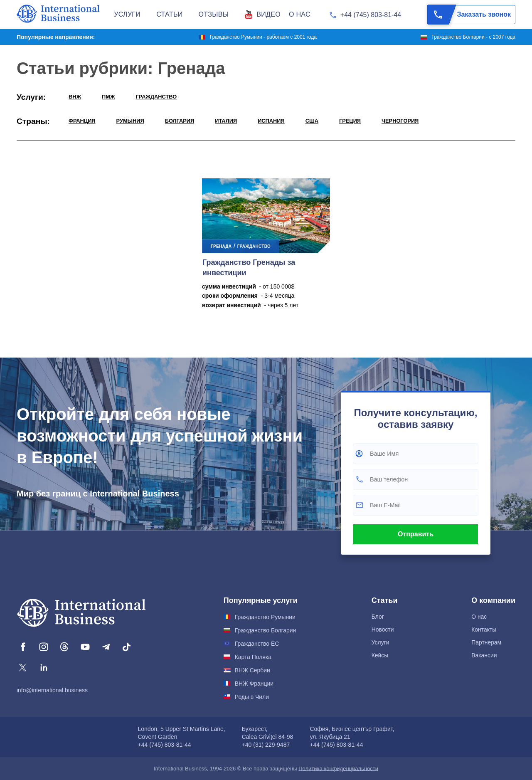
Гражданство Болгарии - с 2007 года (473, 37)
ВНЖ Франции (254, 684)
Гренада (221, 246)
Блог (378, 617)
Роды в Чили (252, 697)
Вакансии (484, 655)
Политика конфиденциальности (338, 769)
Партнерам (486, 642)
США (312, 121)
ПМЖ (108, 97)
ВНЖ (75, 97)
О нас (479, 617)
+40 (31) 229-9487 (266, 745)
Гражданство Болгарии (265, 630)
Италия (226, 121)
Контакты (484, 629)
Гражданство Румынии (265, 617)
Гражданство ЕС (257, 644)
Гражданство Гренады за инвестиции (249, 268)
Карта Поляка (253, 657)
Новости (383, 629)
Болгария (180, 121)
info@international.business (52, 690)
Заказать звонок (469, 15)
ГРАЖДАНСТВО (156, 97)
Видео (268, 14)
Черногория (400, 121)
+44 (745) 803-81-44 (371, 15)
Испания (271, 121)
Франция (82, 121)
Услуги (381, 642)
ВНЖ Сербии (252, 670)
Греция (350, 121)
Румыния (130, 121)
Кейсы (380, 655)
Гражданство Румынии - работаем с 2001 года (263, 37)
